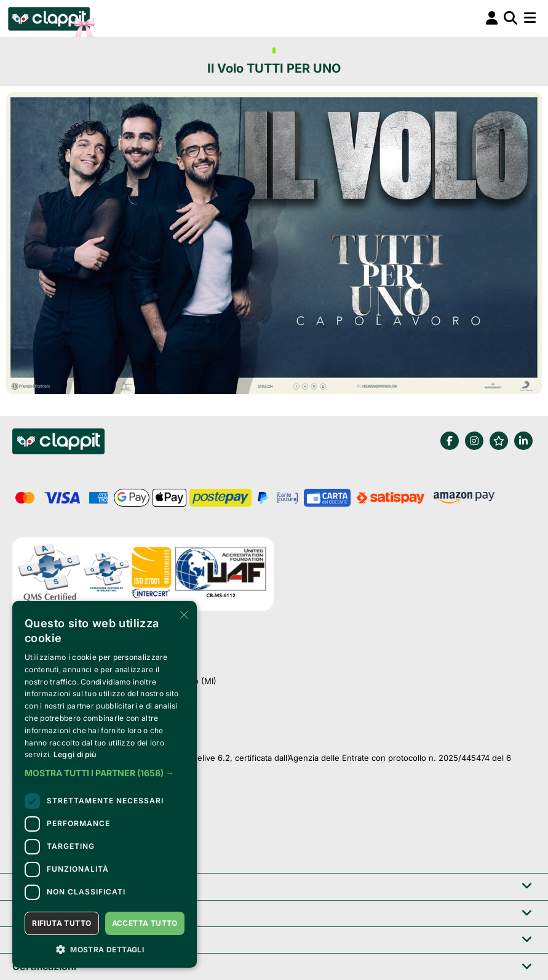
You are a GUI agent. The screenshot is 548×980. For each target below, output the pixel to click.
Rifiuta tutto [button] (62, 923)
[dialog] (105, 784)
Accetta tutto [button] (145, 923)
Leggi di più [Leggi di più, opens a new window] (75, 754)
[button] (105, 773)
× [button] (183, 614)
